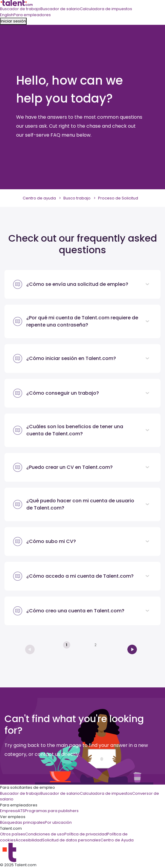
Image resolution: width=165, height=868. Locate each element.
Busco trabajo (77, 198)
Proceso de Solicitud (118, 198)
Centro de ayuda (39, 198)
